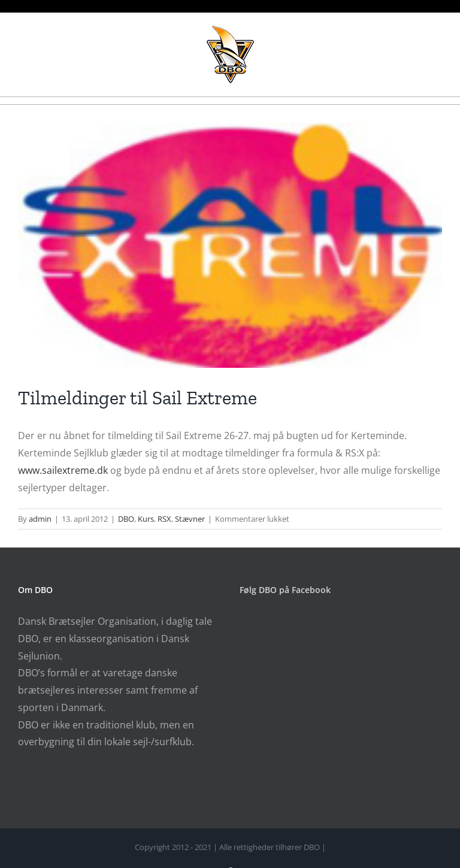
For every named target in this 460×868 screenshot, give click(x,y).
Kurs (146, 519)
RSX (164, 519)
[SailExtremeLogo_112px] (230, 245)
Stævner (190, 519)
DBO (126, 519)
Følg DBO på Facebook (285, 590)
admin (40, 519)
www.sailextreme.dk (63, 470)
